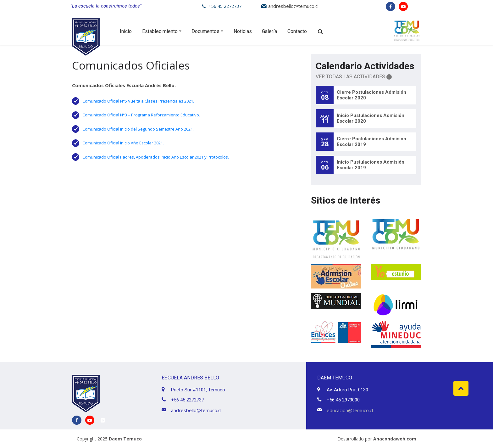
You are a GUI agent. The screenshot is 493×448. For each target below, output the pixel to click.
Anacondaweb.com (395, 439)
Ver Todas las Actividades (354, 77)
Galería (269, 31)
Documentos (205, 31)
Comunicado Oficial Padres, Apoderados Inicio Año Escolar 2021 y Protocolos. (156, 157)
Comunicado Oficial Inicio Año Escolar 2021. (123, 143)
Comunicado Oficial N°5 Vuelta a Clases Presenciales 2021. (138, 101)
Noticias (243, 31)
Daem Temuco (125, 439)
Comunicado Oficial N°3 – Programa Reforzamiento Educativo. (141, 115)
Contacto (297, 31)
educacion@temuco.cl (350, 410)
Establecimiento (160, 31)
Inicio (126, 31)
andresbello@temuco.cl (293, 6)
